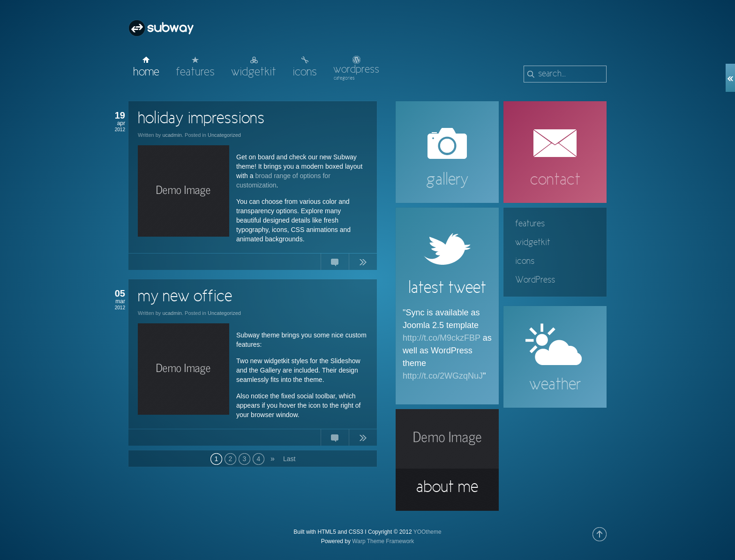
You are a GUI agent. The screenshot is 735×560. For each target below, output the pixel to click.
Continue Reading (363, 264)
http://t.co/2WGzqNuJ (443, 376)
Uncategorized (224, 135)
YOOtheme (427, 532)
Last (289, 459)
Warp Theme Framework (383, 541)
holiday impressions (201, 119)
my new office (185, 297)
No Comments (335, 264)
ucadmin (172, 135)
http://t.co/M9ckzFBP (442, 338)
